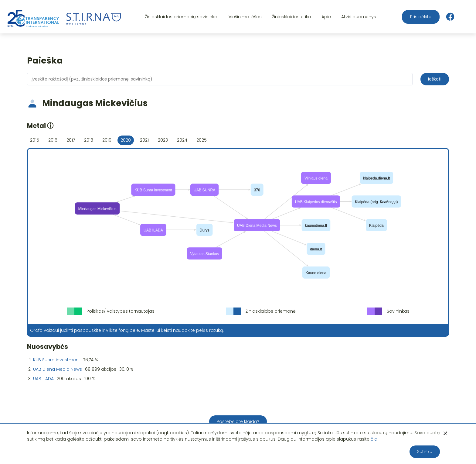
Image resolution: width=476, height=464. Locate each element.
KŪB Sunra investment (57, 360)
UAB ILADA (43, 379)
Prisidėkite (421, 17)
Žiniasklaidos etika (292, 17)
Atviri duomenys (359, 17)
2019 (107, 140)
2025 (202, 140)
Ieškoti (435, 79)
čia (374, 439)
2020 (126, 140)
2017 (71, 140)
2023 (163, 140)
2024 (182, 140)
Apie (326, 17)
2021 (144, 140)
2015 (35, 140)
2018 (89, 140)
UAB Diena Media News (58, 369)
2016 (53, 140)
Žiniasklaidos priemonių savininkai (182, 17)
